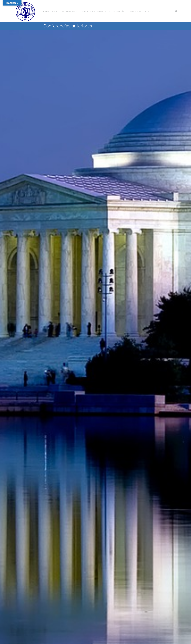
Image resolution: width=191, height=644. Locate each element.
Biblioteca (136, 11)
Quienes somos (51, 11)
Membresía (119, 11)
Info (147, 11)
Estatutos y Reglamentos (94, 11)
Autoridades (68, 11)
